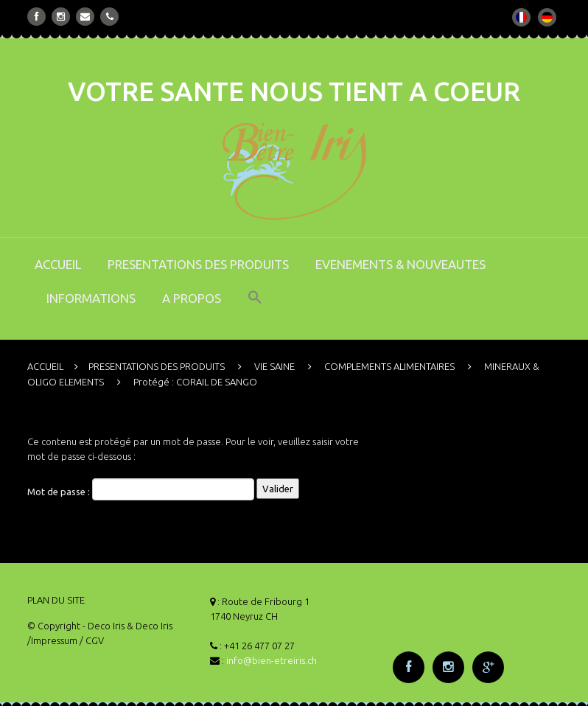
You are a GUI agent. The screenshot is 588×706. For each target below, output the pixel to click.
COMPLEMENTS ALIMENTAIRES (389, 366)
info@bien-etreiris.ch (272, 660)
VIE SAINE (274, 366)
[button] (255, 307)
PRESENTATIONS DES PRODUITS (198, 264)
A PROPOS (192, 298)
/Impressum (52, 640)
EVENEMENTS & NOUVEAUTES (400, 264)
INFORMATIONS (91, 298)
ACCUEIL (58, 264)
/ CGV (92, 640)
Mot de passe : (141, 489)
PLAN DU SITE (56, 600)
